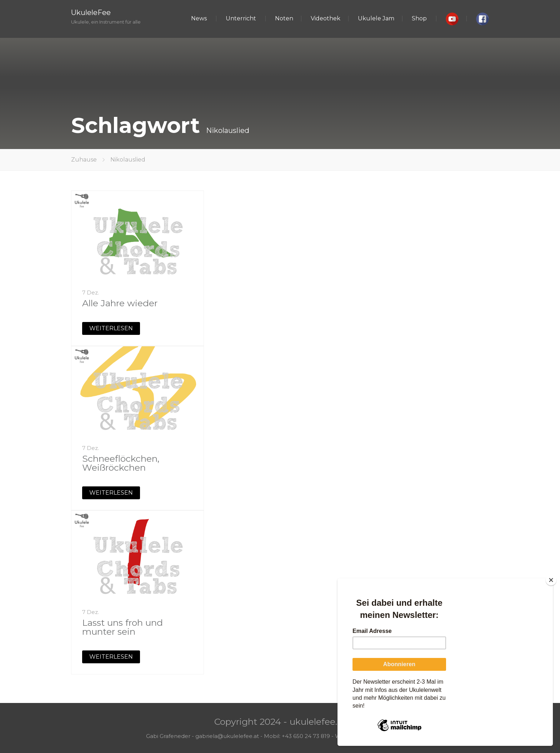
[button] (452, 19)
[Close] (551, 580)
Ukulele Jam (376, 18)
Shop (419, 18)
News (199, 18)
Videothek (326, 18)
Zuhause (84, 160)
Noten (284, 18)
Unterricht (241, 18)
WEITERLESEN (111, 328)
